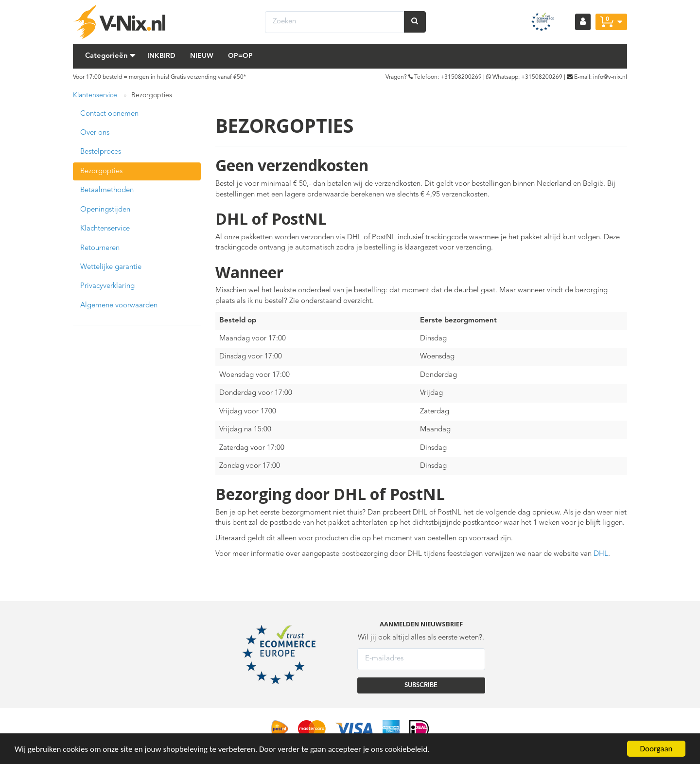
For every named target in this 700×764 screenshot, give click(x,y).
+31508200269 (461, 77)
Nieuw (202, 56)
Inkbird (161, 56)
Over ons (95, 133)
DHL (601, 554)
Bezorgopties (101, 171)
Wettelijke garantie (111, 267)
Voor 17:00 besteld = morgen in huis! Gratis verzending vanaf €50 (158, 77)
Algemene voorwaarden (119, 306)
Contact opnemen (109, 114)
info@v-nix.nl (610, 77)
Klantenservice (95, 95)
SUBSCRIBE (421, 685)
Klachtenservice (105, 229)
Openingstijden (105, 210)
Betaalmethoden (107, 190)
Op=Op (240, 56)
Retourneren (100, 248)
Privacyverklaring (107, 286)
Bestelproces (101, 152)
